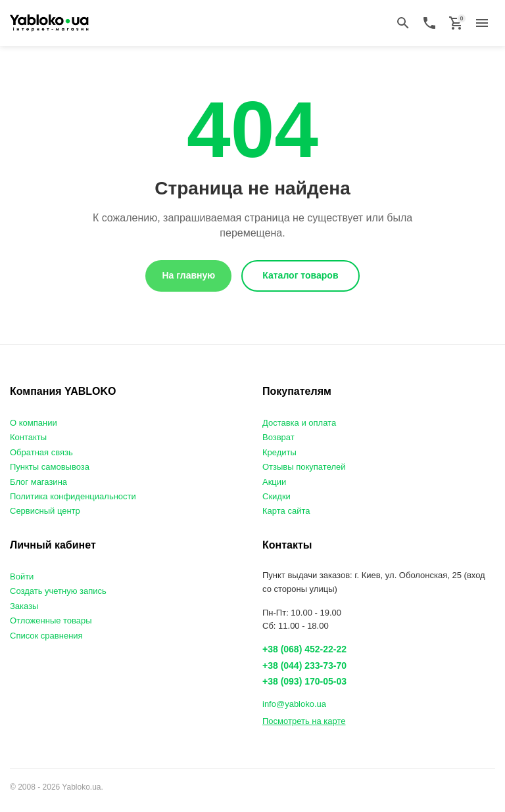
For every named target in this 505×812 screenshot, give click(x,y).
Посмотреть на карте (304, 721)
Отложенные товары (51, 620)
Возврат (278, 437)
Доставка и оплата (299, 423)
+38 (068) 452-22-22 (304, 649)
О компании (34, 423)
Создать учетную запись (58, 591)
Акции (274, 482)
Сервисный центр (45, 511)
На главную (188, 275)
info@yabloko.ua (294, 704)
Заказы (24, 606)
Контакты (28, 437)
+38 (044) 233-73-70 (304, 665)
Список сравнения (46, 636)
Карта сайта (286, 511)
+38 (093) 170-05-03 (304, 681)
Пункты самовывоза (50, 467)
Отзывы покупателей (304, 467)
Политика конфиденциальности (73, 496)
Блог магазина (38, 482)
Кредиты (279, 452)
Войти (22, 576)
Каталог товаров (300, 275)
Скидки (277, 496)
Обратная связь (41, 452)
